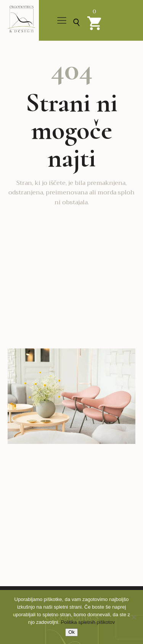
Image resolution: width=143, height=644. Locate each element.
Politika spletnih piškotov (88, 622)
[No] (133, 617)
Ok (71, 632)
